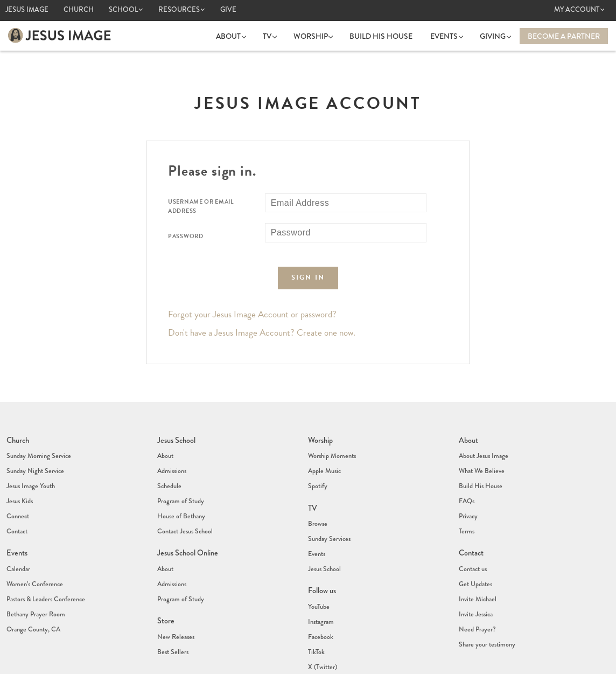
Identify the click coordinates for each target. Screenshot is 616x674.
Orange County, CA (33, 576)
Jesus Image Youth (30, 471)
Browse (317, 501)
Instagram (320, 574)
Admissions (171, 461)
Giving (495, 36)
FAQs (467, 482)
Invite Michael (477, 555)
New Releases (174, 585)
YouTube (318, 563)
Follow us (322, 551)
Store (166, 572)
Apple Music (324, 461)
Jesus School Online (187, 521)
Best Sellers (172, 595)
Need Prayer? (476, 576)
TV (277, 36)
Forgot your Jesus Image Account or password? (252, 314)
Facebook (320, 585)
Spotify (317, 471)
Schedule (169, 471)
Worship (318, 36)
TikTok (316, 595)
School (123, 10)
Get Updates (475, 544)
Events (449, 36)
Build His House (386, 36)
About (241, 36)
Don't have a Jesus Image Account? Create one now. (262, 332)
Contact (17, 504)
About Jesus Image (482, 450)
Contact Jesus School (184, 504)
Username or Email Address (201, 206)
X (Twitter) (322, 606)
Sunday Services (328, 512)
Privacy (468, 493)
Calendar (18, 533)
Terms (466, 504)
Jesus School (176, 437)
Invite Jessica (475, 566)
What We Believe (481, 461)
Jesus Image (27, 10)
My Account (577, 10)
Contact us (472, 533)
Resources (179, 10)
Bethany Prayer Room (35, 566)
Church (79, 10)
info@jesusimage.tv (342, 662)
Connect (17, 493)
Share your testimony (486, 587)
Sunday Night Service (34, 461)
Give (228, 10)
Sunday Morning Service (37, 450)
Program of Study (180, 482)
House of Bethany (180, 493)
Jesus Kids (19, 482)
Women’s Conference (33, 544)
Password (186, 236)
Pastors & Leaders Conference (44, 555)
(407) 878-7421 (330, 654)
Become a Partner (564, 36)
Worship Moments (331, 450)
